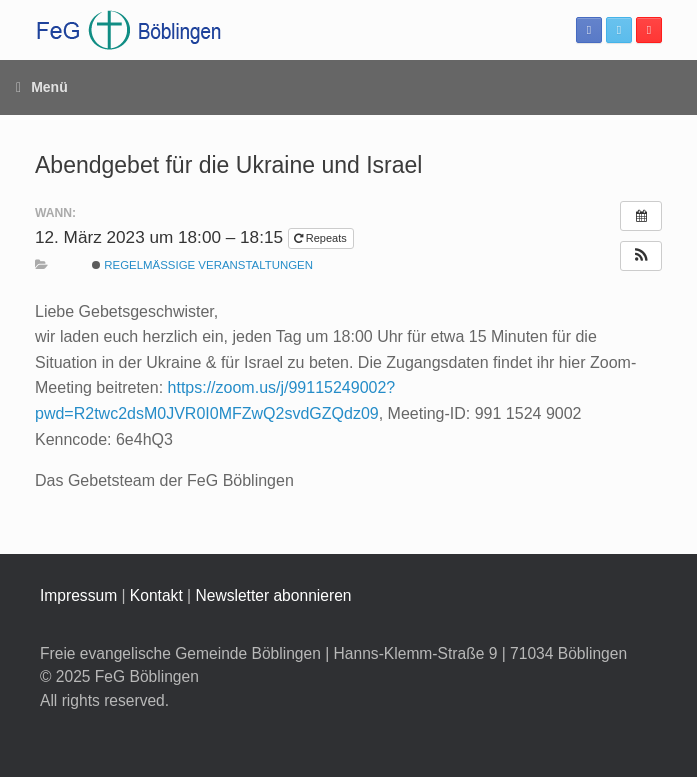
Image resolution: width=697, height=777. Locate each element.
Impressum (78, 595)
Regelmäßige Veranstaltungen (202, 265)
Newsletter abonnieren (273, 595)
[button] (641, 256)
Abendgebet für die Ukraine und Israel (228, 165)
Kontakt (156, 595)
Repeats (322, 238)
